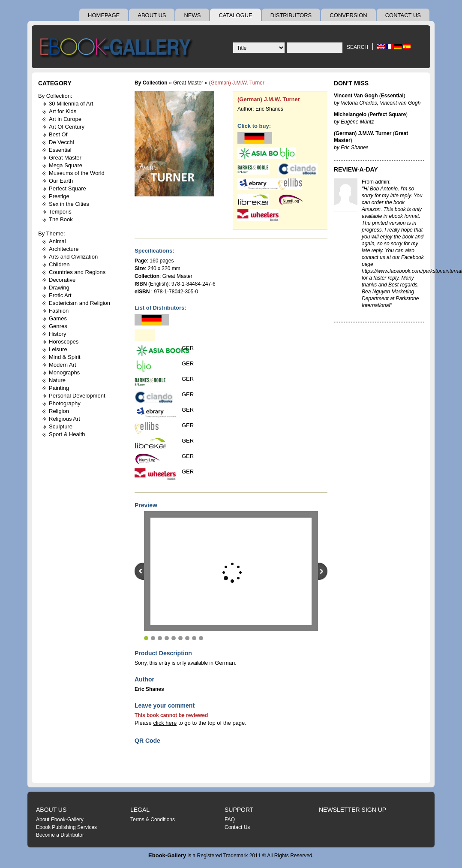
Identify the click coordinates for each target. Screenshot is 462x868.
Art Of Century (67, 127)
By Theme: (52, 234)
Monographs (64, 372)
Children (59, 264)
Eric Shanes (269, 109)
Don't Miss (351, 83)
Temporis (60, 212)
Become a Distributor (60, 835)
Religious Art (64, 419)
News (192, 15)
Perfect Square (67, 188)
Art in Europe (65, 119)
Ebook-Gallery (167, 855)
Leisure (58, 349)
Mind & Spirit (65, 357)
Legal (140, 810)
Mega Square (66, 165)
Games (58, 318)
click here (165, 723)
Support (239, 810)
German (225, 663)
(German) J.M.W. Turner (269, 99)
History (57, 334)
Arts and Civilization (73, 257)
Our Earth (61, 181)
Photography (65, 403)
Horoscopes (64, 342)
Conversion (348, 15)
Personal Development (77, 396)
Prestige (59, 196)
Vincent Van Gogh (356, 96)
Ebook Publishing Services (66, 827)
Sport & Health (67, 434)
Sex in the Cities (69, 204)
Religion (59, 411)
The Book (61, 219)
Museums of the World (77, 173)
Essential (60, 150)
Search (357, 47)
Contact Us (403, 15)
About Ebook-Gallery (60, 820)
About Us (152, 15)
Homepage (104, 15)
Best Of (58, 134)
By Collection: (55, 96)
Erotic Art (60, 295)
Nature (57, 380)
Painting (59, 388)
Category (55, 83)
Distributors (291, 15)
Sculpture (61, 426)
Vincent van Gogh (400, 103)
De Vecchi (61, 142)
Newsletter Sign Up (352, 810)
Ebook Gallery (117, 49)
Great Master (65, 158)
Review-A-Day (356, 169)
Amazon (371, 209)
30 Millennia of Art (71, 104)
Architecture (64, 249)
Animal (57, 241)
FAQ (230, 820)
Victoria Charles (359, 103)
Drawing (59, 288)
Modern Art (63, 365)
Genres (58, 326)
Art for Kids (63, 111)
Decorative (62, 280)
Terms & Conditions (153, 820)
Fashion (59, 311)
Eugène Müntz (357, 122)
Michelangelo (350, 115)
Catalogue (235, 15)
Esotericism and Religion (79, 303)
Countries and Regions (77, 272)
